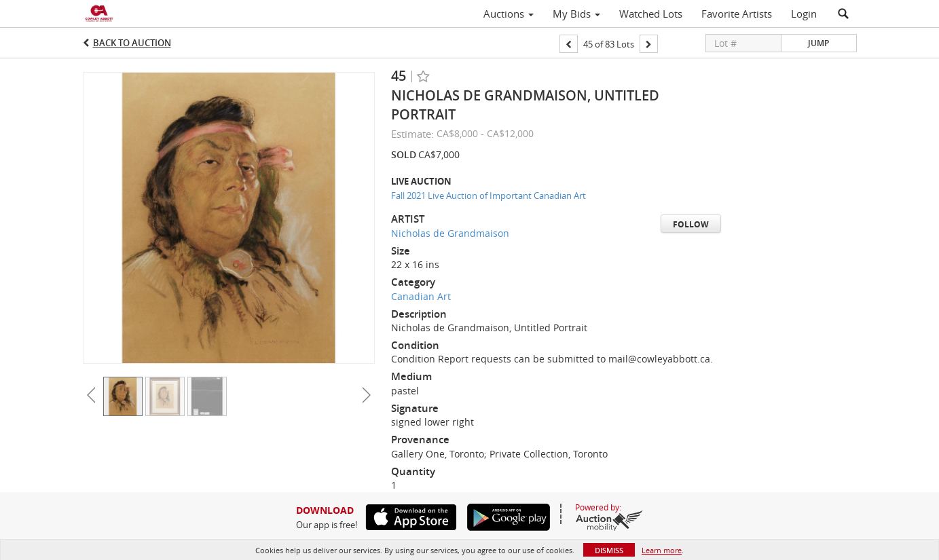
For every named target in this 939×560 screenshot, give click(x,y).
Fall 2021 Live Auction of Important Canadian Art (489, 195)
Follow (691, 224)
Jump (818, 43)
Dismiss (609, 550)
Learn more (662, 550)
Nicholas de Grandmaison (450, 233)
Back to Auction (132, 43)
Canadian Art (421, 296)
